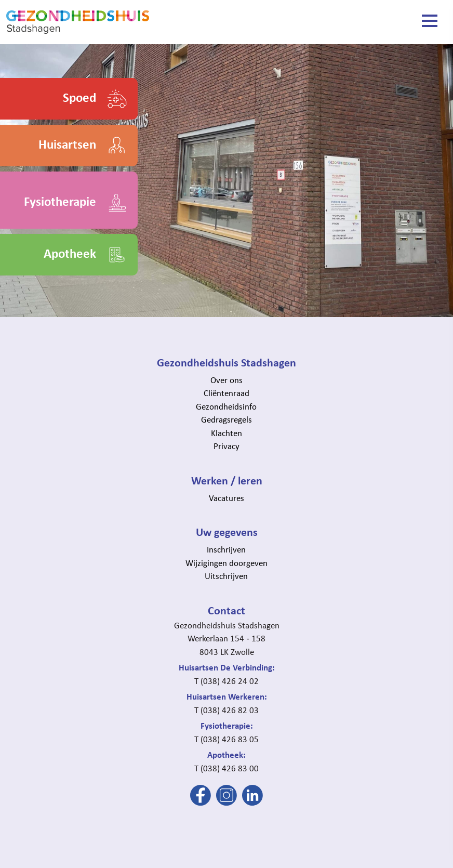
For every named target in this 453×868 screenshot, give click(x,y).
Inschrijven (226, 549)
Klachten (226, 433)
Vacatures (226, 498)
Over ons (226, 380)
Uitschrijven (226, 576)
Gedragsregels (226, 419)
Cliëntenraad (226, 393)
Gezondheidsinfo (226, 406)
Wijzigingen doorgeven (226, 563)
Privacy (226, 446)
